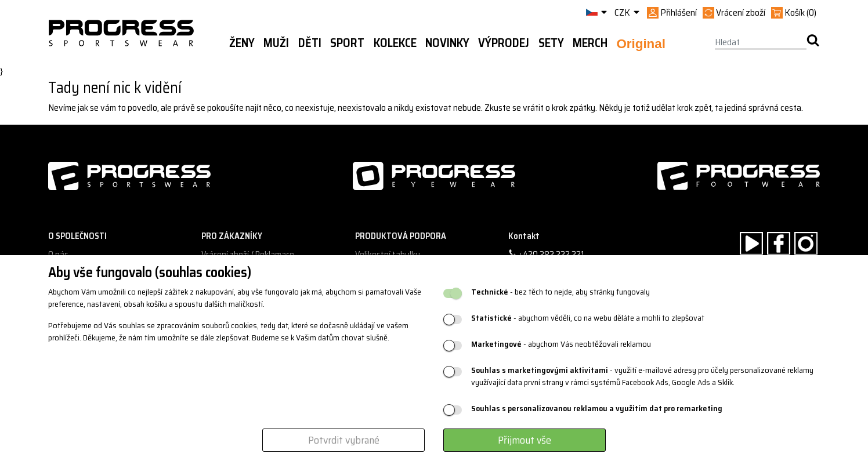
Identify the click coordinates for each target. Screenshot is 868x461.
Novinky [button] (447, 43)
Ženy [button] (242, 43)
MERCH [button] (590, 43)
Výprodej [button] (504, 43)
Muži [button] (276, 43)
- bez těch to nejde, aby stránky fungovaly (560, 292)
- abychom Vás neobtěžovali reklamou (561, 344)
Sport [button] (347, 43)
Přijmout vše (525, 440)
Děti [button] (310, 43)
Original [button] (641, 44)
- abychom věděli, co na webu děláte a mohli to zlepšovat (588, 318)
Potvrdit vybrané (344, 440)
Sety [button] (551, 43)
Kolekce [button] (395, 43)
